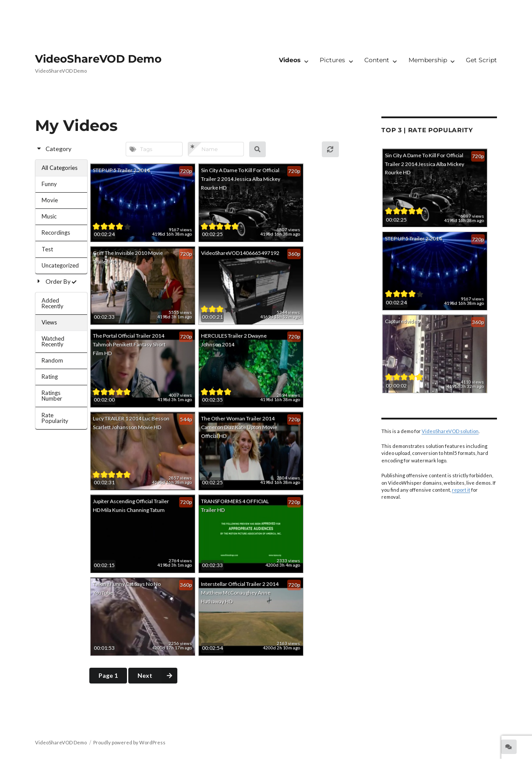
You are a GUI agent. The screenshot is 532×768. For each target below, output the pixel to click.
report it (461, 490)
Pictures (332, 60)
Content (377, 60)
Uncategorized (60, 265)
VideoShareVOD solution (450, 431)
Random (52, 360)
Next (157, 676)
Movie (50, 200)
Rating (50, 377)
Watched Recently (53, 341)
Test (47, 249)
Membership (428, 60)
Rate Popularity (55, 418)
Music (49, 216)
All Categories (60, 168)
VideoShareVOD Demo (98, 59)
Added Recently (53, 303)
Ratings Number (52, 396)
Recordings (56, 233)
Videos (290, 60)
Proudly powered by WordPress (129, 742)
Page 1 (108, 675)
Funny (49, 184)
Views (49, 322)
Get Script (481, 60)
